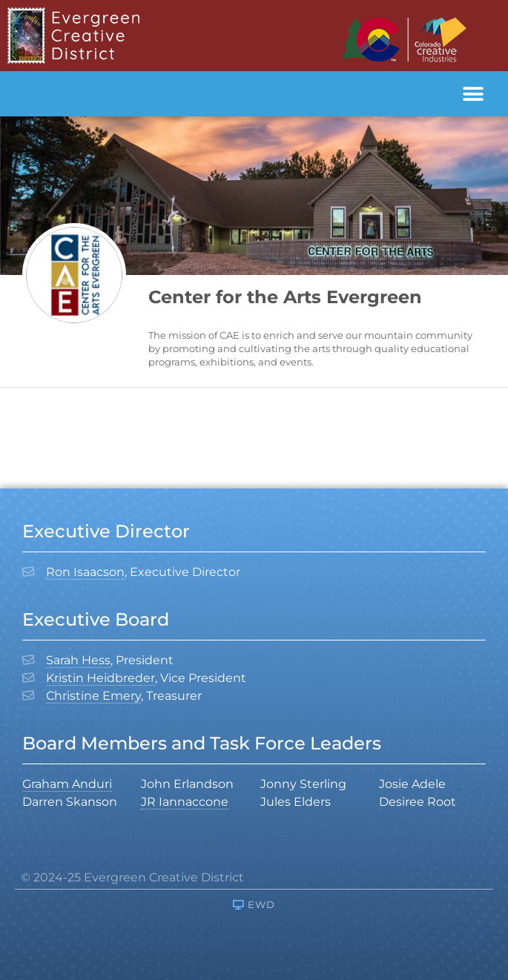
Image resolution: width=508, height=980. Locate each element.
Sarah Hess (78, 660)
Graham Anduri (67, 784)
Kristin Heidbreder (100, 678)
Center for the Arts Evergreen (285, 297)
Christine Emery (93, 696)
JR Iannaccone (185, 802)
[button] (473, 94)
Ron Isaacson (85, 572)
